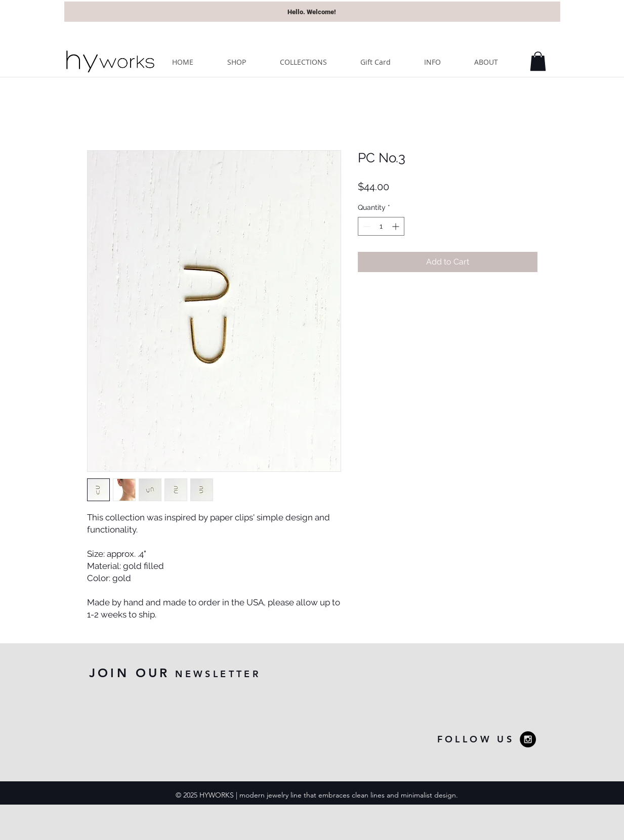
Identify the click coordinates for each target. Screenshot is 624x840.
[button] (538, 61)
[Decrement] (366, 226)
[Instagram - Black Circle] (528, 739)
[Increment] (397, 226)
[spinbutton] (381, 226)
